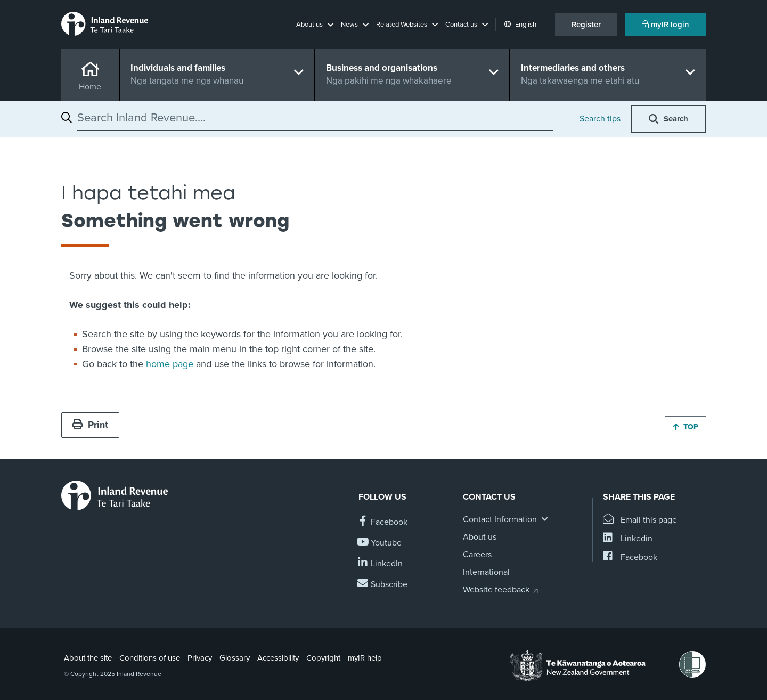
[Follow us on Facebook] (383, 522)
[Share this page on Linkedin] (628, 539)
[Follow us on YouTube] (380, 543)
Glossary (235, 658)
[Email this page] (640, 520)
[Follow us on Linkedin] (381, 564)
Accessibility (278, 658)
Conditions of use (150, 658)
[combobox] (315, 118)
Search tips (600, 119)
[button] (315, 25)
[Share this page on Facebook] (630, 557)
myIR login (666, 25)
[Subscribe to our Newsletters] (383, 585)
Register (586, 25)
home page (170, 364)
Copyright (323, 658)
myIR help (365, 658)
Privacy (200, 658)
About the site (88, 658)
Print (90, 425)
